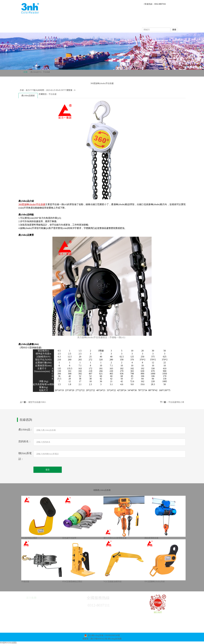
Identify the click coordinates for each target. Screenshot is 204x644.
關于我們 (91, 20)
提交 (48, 470)
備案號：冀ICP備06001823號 (95, 639)
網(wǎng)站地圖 (115, 639)
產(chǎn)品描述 (28, 96)
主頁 (26, 72)
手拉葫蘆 (46, 72)
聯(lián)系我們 (130, 25)
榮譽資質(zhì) (109, 25)
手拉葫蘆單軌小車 (176, 402)
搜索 (174, 30)
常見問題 (67, 25)
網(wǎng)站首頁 (71, 20)
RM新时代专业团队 (8, 643)
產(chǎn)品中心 (110, 20)
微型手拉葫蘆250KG (37, 402)
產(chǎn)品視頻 (87, 25)
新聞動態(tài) (132, 20)
